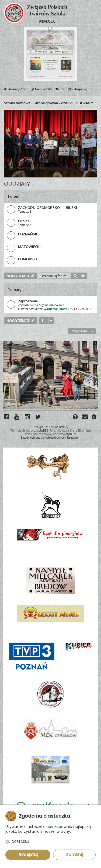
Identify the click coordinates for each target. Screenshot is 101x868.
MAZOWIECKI (29, 246)
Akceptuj (28, 855)
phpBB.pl (71, 434)
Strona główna (16, 90)
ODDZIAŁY (17, 184)
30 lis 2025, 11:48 (81, 309)
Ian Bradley (61, 427)
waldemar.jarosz (55, 309)
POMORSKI (27, 259)
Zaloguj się (78, 90)
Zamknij (74, 855)
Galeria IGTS (42, 90)
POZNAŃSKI (28, 234)
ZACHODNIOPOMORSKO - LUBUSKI (48, 207)
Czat (60, 90)
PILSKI (23, 221)
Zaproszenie (28, 301)
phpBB (42, 430)
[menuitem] (95, 417)
